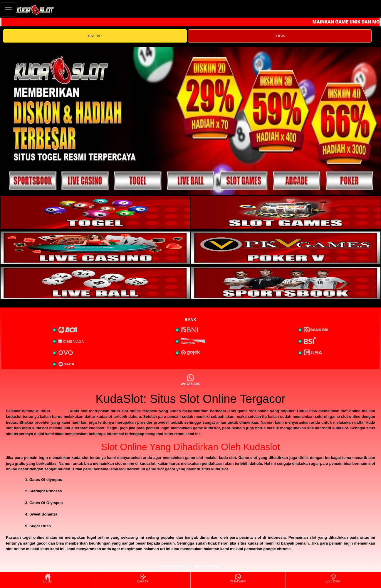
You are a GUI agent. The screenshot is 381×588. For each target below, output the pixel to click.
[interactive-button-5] (95, 283)
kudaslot (59, 411)
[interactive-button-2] (286, 212)
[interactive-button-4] (286, 248)
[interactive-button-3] (95, 248)
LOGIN (280, 36)
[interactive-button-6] (286, 283)
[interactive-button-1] (95, 212)
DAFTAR (95, 36)
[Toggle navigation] (8, 10)
